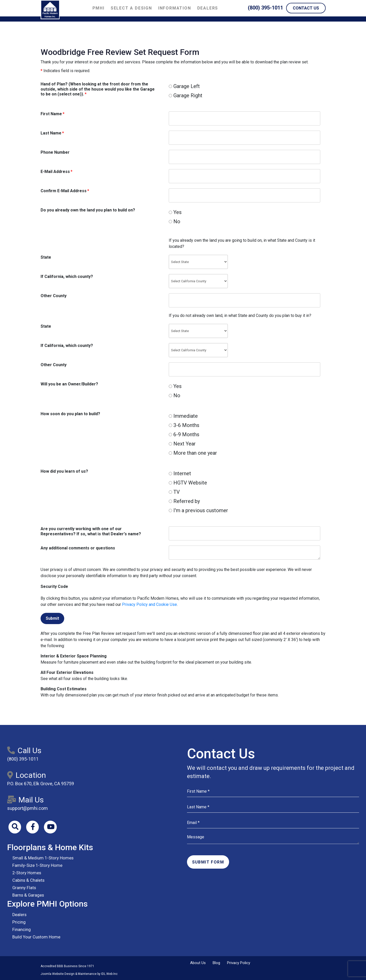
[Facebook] (33, 827)
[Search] (15, 827)
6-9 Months (184, 434)
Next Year (182, 444)
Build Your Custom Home (35, 937)
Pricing (19, 922)
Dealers (208, 8)
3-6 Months (184, 425)
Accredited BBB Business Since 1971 (67, 966)
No (175, 221)
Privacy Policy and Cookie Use (149, 604)
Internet (180, 473)
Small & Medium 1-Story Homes (41, 858)
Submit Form (208, 862)
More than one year (193, 453)
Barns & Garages (27, 895)
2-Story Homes (26, 873)
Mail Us (25, 800)
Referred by (184, 501)
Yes (175, 212)
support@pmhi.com (27, 808)
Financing (21, 930)
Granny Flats (23, 888)
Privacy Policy (239, 963)
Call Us (24, 750)
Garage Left (184, 86)
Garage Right (186, 95)
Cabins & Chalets (28, 881)
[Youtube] (51, 827)
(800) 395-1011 (265, 8)
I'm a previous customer (198, 510)
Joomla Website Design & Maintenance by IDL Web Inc (79, 974)
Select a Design (131, 8)
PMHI (98, 8)
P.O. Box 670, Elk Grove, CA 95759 (41, 784)
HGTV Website (188, 483)
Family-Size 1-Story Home (36, 866)
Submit (52, 618)
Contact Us (306, 8)
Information (175, 8)
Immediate (183, 416)
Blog (216, 963)
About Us (198, 963)
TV (174, 492)
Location (27, 775)
